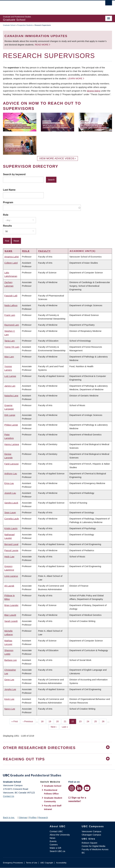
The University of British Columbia (49, 6)
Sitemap (23, 817)
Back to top (10, 817)
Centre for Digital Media (94, 846)
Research (43, 817)
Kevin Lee (9, 699)
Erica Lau (9, 483)
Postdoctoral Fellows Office (51, 792)
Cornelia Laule (12, 519)
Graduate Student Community (53, 800)
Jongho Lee (10, 689)
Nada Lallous (11, 305)
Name (9, 251)
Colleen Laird (11, 263)
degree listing (94, 91)
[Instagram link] (72, 788)
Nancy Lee (10, 709)
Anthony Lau (11, 473)
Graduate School (9, 25)
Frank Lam (10, 315)
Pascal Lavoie (11, 550)
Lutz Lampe (10, 376)
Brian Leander (11, 605)
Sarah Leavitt (11, 621)
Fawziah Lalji (11, 296)
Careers (54, 845)
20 (59, 721)
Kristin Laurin (11, 528)
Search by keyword (14, 174)
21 (66, 721)
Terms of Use (32, 863)
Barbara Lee (11, 660)
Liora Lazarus (11, 576)
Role (6, 215)
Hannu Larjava (12, 444)
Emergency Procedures (13, 863)
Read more (42, 45)
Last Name (9, 190)
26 (104, 721)
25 (97, 721)
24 (89, 721)
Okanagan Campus (91, 835)
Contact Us (9, 796)
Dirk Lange (10, 415)
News (53, 838)
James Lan (10, 386)
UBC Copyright (47, 863)
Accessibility (61, 863)
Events (53, 841)
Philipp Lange (11, 425)
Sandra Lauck (11, 503)
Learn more (75, 78)
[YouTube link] (87, 788)
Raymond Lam (12, 325)
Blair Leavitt (10, 615)
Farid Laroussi (11, 464)
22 (74, 721)
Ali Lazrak (9, 586)
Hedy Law (9, 557)
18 (43, 721)
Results (7, 226)
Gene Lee (9, 680)
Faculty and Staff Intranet (53, 807)
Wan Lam (9, 357)
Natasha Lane (11, 396)
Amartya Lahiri (12, 257)
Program (8, 202)
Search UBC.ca (57, 851)
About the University (60, 835)
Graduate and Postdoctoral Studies (57, 776)
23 (81, 721)
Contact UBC (56, 831)
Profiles (33, 817)
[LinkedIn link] (79, 788)
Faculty (44, 251)
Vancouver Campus (92, 831)
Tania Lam (10, 341)
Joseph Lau (10, 493)
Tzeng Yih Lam (12, 347)
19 (51, 721)
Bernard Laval (11, 544)
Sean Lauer (10, 512)
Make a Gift (55, 848)
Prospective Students (25, 25)
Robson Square (90, 843)
